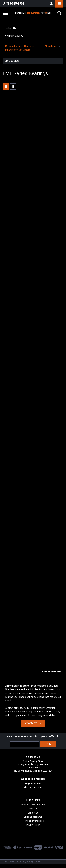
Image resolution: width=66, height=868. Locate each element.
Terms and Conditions (33, 821)
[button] (33, 48)
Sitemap (37, 862)
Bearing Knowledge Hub (33, 805)
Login (28, 783)
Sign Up (37, 783)
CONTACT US (33, 724)
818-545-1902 (13, 3)
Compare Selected (51, 672)
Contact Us (33, 813)
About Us (33, 809)
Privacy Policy (33, 825)
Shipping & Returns (33, 788)
